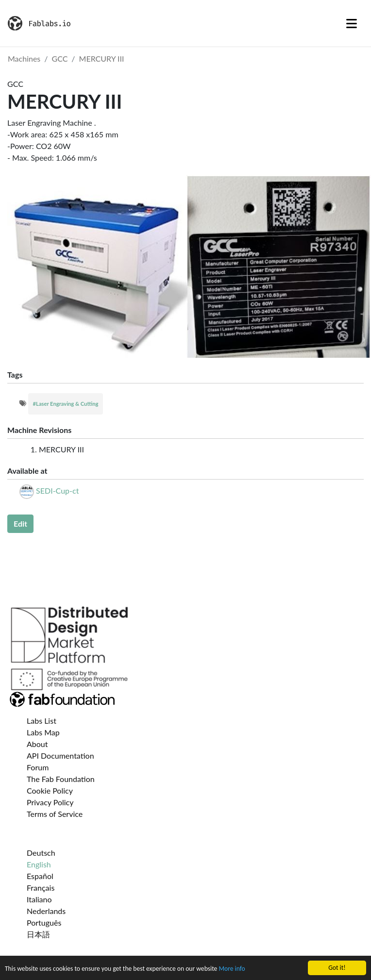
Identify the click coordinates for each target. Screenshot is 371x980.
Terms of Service (55, 814)
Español (40, 876)
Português (44, 922)
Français (41, 888)
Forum (38, 767)
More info (232, 969)
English (39, 864)
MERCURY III (102, 58)
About (37, 744)
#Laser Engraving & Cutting (66, 404)
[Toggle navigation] (352, 23)
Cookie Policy (50, 790)
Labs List (42, 721)
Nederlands (46, 911)
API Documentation (60, 756)
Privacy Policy (50, 802)
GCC (60, 58)
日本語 (38, 934)
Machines (24, 58)
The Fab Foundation (61, 779)
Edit (20, 523)
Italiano (39, 899)
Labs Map (43, 732)
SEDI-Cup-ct (57, 490)
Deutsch (41, 853)
